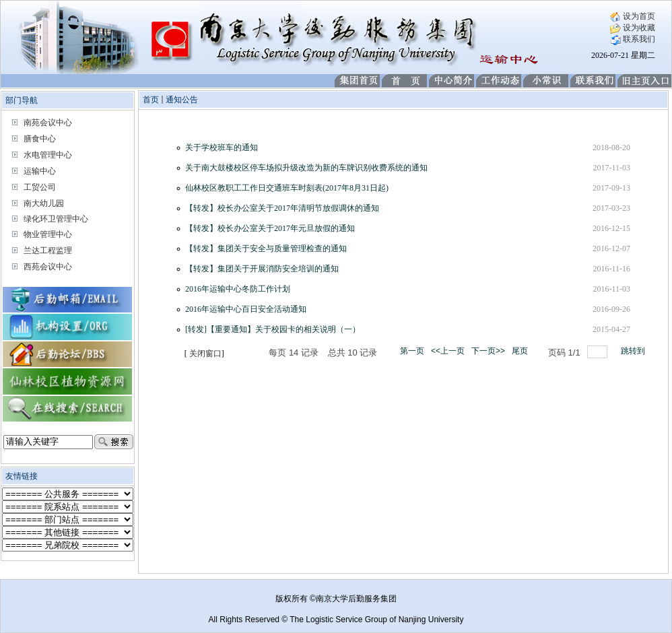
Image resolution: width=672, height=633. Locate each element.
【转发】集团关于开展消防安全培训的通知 (262, 269)
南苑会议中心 (48, 123)
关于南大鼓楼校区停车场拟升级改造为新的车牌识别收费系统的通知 (306, 168)
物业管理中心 (48, 234)
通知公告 (182, 100)
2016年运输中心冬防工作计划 (238, 289)
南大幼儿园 (44, 203)
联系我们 (633, 39)
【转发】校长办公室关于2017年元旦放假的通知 (270, 228)
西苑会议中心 (48, 267)
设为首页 (633, 16)
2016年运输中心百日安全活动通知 (246, 309)
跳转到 (634, 351)
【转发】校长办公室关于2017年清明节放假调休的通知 (282, 208)
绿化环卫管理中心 (56, 219)
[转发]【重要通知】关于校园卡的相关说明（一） (273, 329)
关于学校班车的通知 (222, 147)
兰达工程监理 (48, 251)
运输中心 (40, 171)
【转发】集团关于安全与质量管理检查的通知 (266, 248)
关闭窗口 (205, 354)
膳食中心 (40, 139)
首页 (151, 100)
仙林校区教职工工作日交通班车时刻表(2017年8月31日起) (287, 188)
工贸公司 (40, 187)
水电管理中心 (48, 155)
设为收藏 (633, 28)
